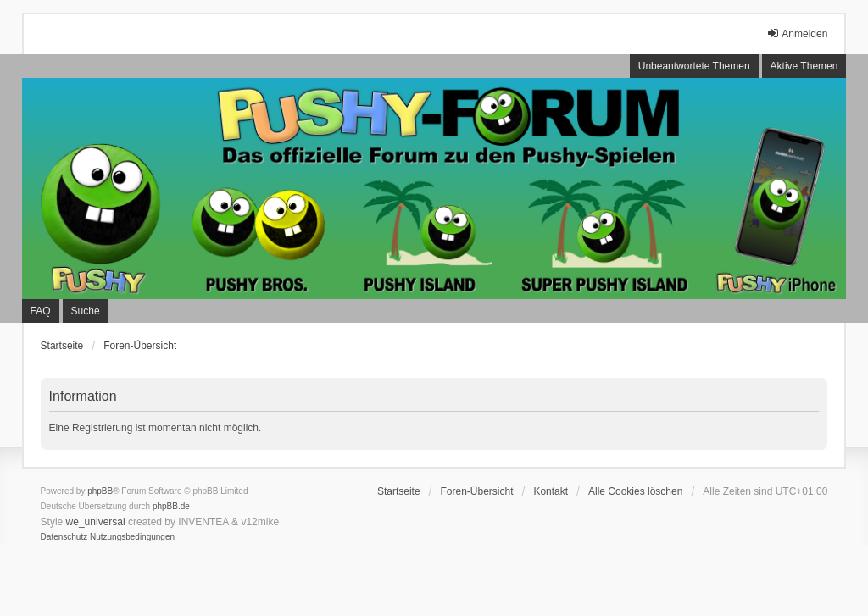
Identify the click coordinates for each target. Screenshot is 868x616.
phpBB (100, 491)
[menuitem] (64, 537)
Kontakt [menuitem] (551, 491)
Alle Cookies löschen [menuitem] (635, 491)
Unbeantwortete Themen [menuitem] (694, 66)
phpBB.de (171, 506)
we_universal (96, 522)
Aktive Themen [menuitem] (804, 66)
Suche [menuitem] (86, 311)
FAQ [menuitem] (41, 311)
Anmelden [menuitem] (797, 33)
